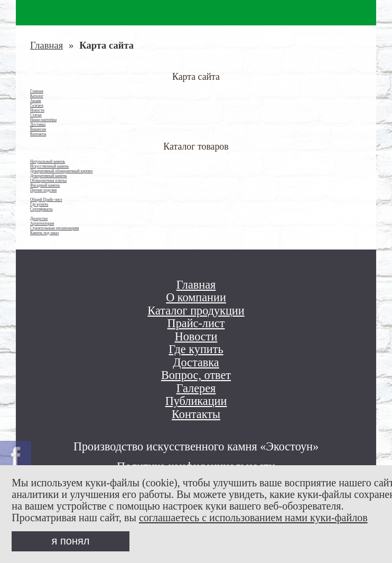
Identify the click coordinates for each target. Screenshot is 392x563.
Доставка (38, 124)
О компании (196, 298)
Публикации (196, 401)
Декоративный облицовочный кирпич (62, 171)
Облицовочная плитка (48, 181)
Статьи (36, 115)
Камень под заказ (44, 233)
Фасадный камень (45, 185)
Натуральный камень (48, 161)
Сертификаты (41, 209)
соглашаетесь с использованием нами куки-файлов (253, 518)
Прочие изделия (43, 190)
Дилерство (39, 219)
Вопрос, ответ (196, 375)
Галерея (37, 105)
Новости (37, 110)
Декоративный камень (49, 176)
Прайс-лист (196, 324)
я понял (71, 541)
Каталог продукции (196, 311)
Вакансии (38, 129)
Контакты (38, 134)
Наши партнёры (43, 120)
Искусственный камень (49, 166)
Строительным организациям (55, 228)
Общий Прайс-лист (46, 200)
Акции (36, 101)
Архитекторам (42, 223)
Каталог (37, 96)
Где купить (39, 204)
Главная (46, 45)
